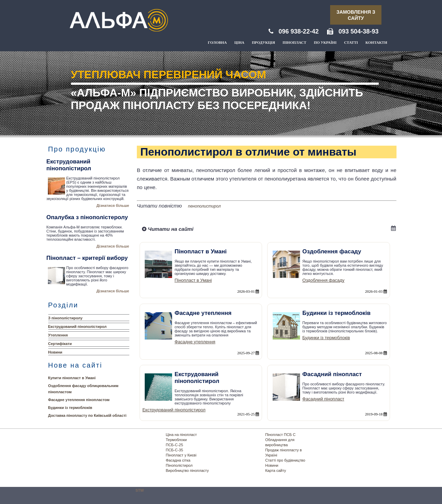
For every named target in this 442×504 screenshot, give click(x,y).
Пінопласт (294, 42)
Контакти (376, 42)
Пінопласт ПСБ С (280, 435)
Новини (55, 352)
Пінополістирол (179, 465)
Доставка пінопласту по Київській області (87, 415)
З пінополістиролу (66, 318)
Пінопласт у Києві (181, 455)
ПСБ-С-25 (175, 445)
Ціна (239, 42)
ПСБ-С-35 (175, 450)
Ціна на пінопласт (181, 435)
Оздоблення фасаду (323, 280)
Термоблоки (176, 440)
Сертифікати (60, 344)
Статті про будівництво (285, 460)
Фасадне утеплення (195, 342)
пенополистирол (205, 206)
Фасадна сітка (178, 460)
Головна (217, 42)
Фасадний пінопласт (323, 399)
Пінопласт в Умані (193, 280)
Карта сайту (276, 470)
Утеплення (58, 335)
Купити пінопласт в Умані (72, 378)
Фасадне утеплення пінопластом (79, 400)
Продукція (263, 42)
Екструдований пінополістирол (77, 327)
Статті (351, 42)
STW (140, 490)
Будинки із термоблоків (70, 408)
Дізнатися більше (113, 205)
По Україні (325, 42)
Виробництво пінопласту (187, 470)
